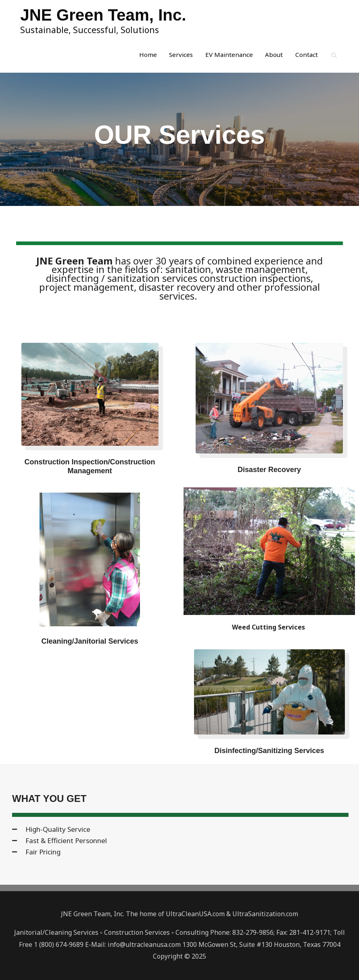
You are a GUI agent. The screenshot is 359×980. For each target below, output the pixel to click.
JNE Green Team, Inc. (109, 15)
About (272, 56)
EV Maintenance (225, 56)
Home (141, 56)
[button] (334, 56)
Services (175, 56)
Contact (306, 56)
